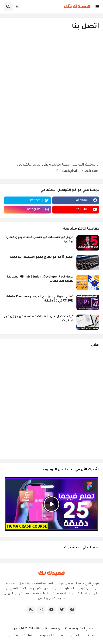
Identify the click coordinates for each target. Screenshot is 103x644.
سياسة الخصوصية (50, 636)
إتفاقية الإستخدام (21, 636)
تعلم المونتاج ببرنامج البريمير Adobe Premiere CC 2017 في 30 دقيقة (40, 299)
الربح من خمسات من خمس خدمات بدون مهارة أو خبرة (40, 240)
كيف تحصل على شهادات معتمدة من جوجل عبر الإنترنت (39, 319)
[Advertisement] (51, 403)
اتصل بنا (73, 636)
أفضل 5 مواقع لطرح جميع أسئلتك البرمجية (42, 257)
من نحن (89, 636)
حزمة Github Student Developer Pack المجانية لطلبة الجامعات (40, 279)
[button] (97, 7)
